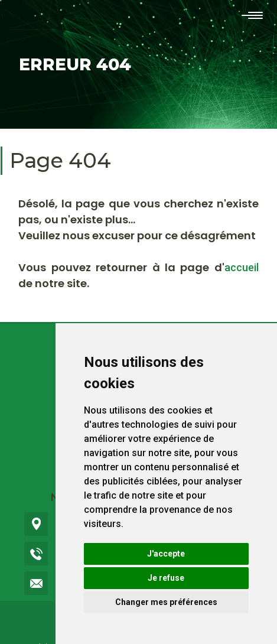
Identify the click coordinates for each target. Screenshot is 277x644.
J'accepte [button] (166, 554)
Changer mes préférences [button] (166, 602)
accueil (242, 267)
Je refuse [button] (166, 578)
